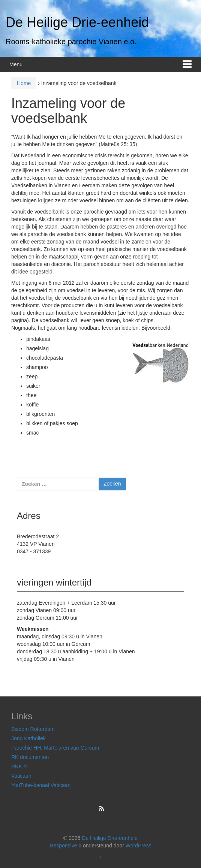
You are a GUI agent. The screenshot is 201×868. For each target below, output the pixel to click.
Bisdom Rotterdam (33, 729)
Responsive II (65, 846)
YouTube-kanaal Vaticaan (41, 785)
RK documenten (30, 757)
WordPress (139, 846)
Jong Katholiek (28, 738)
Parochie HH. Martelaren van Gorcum (55, 748)
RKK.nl (19, 766)
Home (24, 83)
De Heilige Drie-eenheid (77, 22)
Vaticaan (21, 776)
